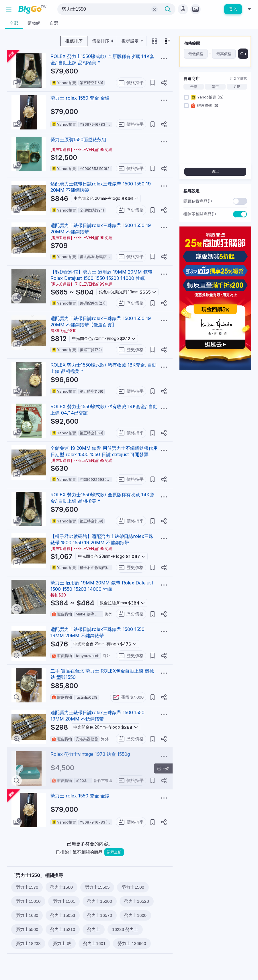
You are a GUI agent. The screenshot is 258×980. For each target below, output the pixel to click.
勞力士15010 (28, 901)
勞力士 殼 (62, 943)
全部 (194, 87)
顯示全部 (114, 852)
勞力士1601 (94, 943)
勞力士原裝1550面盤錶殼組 (78, 140)
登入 (233, 9)
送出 (215, 172)
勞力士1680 (27, 915)
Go (243, 54)
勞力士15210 (63, 929)
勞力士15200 (100, 901)
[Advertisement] (215, 410)
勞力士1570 (27, 887)
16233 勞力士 (125, 929)
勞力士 (94, 929)
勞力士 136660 (132, 943)
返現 (237, 87)
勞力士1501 (64, 901)
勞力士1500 (133, 887)
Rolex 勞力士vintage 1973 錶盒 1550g (90, 754)
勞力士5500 (27, 929)
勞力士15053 (63, 915)
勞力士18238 (28, 943)
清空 (215, 87)
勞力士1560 (61, 887)
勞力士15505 (97, 887)
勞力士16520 (137, 901)
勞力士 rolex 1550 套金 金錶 (80, 98)
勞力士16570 (100, 915)
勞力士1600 (135, 915)
